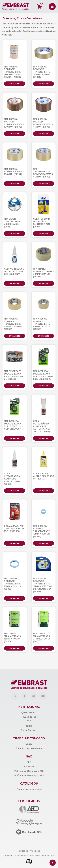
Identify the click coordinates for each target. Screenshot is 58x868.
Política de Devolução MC (29, 771)
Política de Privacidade (29, 851)
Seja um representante (29, 748)
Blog (29, 726)
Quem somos (29, 712)
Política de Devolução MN (29, 775)
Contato (29, 766)
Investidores (29, 717)
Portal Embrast (29, 730)
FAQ (29, 762)
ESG (29, 721)
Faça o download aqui (29, 789)
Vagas (29, 744)
